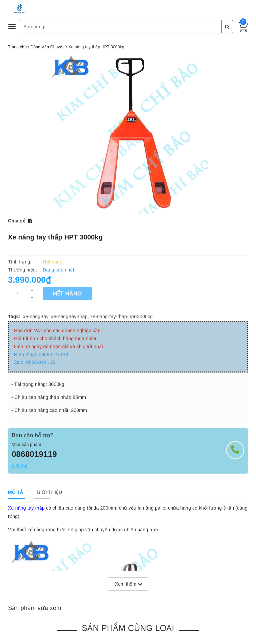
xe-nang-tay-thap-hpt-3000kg (121, 316)
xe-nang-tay (36, 316)
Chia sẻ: (17, 221)
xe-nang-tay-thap (69, 316)
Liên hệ (20, 466)
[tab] (15, 492)
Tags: (14, 316)
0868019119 (34, 454)
